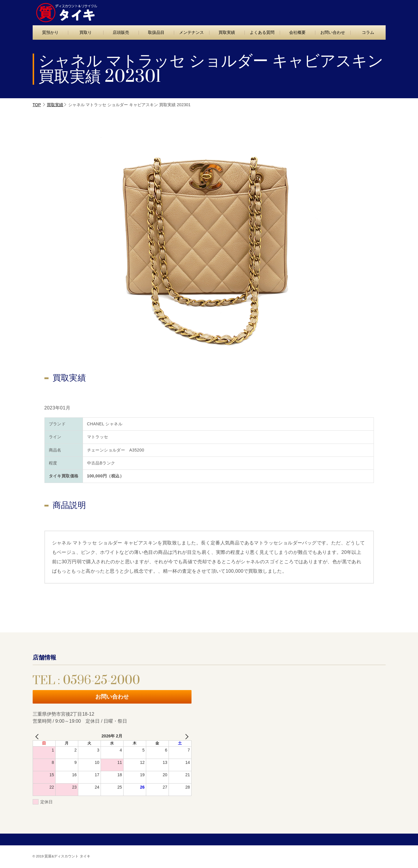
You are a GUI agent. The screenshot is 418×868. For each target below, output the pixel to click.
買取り (86, 32)
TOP (37, 105)
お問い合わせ (360, 11)
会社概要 (297, 32)
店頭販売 (121, 32)
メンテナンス (191, 32)
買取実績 (227, 32)
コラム (368, 32)
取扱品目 (156, 32)
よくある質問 (262, 32)
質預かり (50, 32)
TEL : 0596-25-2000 (294, 11)
